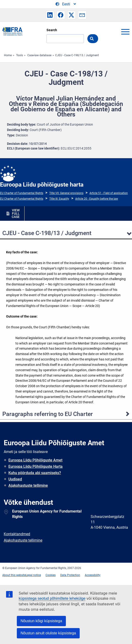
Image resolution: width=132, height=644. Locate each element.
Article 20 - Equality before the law (97, 199)
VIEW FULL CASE (16, 213)
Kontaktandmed (17, 534)
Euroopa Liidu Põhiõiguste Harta (36, 466)
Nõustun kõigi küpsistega (41, 621)
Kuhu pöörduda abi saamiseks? (35, 473)
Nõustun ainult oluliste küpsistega (48, 633)
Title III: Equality (59, 199)
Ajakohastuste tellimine (28, 485)
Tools (20, 55)
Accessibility (93, 575)
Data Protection (70, 575)
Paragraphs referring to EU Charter (48, 414)
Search (52, 30)
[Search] (65, 39)
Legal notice (33, 575)
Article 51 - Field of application (109, 193)
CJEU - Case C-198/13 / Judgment (77, 55)
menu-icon (125, 32)
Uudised (15, 479)
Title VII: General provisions (66, 193)
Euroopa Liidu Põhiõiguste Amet (35, 460)
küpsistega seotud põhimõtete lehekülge (52, 598)
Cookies (51, 575)
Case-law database (39, 55)
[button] (50, 15)
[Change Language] (66, 4)
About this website (14, 575)
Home (8, 55)
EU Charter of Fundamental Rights (22, 193)
